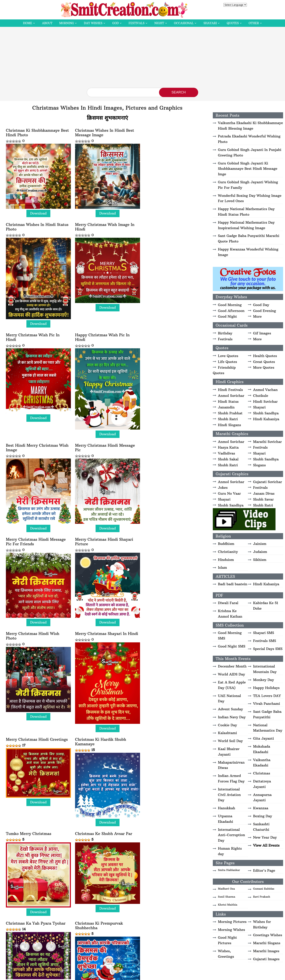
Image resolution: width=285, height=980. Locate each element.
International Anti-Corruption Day (231, 835)
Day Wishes (93, 23)
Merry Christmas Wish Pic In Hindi (101, 242)
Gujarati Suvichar (268, 482)
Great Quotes (264, 362)
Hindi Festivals (230, 390)
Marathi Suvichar (267, 442)
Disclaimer (153, 975)
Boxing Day (263, 816)
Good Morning (230, 305)
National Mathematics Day (268, 728)
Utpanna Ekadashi (226, 819)
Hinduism (226, 560)
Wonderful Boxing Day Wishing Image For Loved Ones (250, 198)
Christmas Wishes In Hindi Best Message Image (104, 133)
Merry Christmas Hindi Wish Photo (101, 445)
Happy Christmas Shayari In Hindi (106, 734)
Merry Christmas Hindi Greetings (37, 547)
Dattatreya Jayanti (262, 784)
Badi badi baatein (233, 584)
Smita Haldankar (229, 870)
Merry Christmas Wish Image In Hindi (36, 242)
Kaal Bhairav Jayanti (229, 752)
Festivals (137, 23)
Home (28, 23)
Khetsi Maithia (228, 905)
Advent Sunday (230, 709)
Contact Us (209, 975)
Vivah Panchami (267, 704)
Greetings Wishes (268, 935)
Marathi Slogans (267, 943)
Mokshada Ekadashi (262, 749)
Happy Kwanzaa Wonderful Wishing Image (248, 252)
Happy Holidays (266, 688)
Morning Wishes (232, 930)
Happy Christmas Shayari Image (173, 734)
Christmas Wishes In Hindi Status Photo (174, 133)
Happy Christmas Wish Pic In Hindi (170, 242)
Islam (222, 567)
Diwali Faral (228, 603)
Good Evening (264, 311)
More (257, 316)
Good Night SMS (232, 646)
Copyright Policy (171, 975)
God (116, 23)
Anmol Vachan (265, 390)
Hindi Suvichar (265, 401)
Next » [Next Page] (125, 959)
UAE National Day (229, 699)
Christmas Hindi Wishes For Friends (169, 841)
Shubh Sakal (228, 459)
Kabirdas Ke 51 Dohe (266, 606)
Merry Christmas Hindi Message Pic (104, 351)
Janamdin (226, 407)
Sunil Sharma (227, 897)
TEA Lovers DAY (267, 696)
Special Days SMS (268, 649)
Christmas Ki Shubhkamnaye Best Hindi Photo (37, 133)
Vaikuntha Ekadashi (262, 763)
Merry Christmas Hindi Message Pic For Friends (172, 351)
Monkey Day (264, 680)
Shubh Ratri (228, 419)
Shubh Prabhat (230, 413)
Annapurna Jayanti (262, 797)
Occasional (184, 23)
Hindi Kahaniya (266, 419)
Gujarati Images (266, 959)
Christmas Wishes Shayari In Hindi (33, 841)
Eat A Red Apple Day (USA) (232, 685)
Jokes (223, 488)
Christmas (262, 773)
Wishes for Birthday (262, 924)
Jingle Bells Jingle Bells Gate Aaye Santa (33, 736)
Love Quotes (228, 356)
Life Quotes (227, 362)
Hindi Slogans (229, 425)
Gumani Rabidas (264, 889)
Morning (67, 23)
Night (159, 23)
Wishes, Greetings (226, 954)
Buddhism (226, 544)
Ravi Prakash (262, 897)
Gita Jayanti (264, 738)
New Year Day (265, 837)
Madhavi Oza (226, 889)
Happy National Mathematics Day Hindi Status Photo (246, 212)
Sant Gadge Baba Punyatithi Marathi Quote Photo (249, 238)
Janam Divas (264, 493)
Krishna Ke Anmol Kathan (230, 614)
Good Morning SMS (230, 636)
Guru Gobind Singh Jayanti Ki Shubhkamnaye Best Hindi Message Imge (248, 169)
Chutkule (261, 396)
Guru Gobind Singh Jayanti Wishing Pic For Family (248, 185)
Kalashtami (227, 733)
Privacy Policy (192, 975)
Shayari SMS (264, 633)
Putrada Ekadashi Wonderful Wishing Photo (249, 139)
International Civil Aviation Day (229, 795)
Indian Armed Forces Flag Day (231, 778)
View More (25, 937)
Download (38, 213)
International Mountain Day (265, 669)
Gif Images (262, 333)
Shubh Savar (263, 499)
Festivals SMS (265, 641)
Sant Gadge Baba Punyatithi (267, 714)
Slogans (259, 465)
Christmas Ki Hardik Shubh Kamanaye (100, 549)
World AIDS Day (231, 674)
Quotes (233, 23)
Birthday (225, 333)
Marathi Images (266, 951)
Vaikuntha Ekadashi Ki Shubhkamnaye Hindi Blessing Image (250, 126)
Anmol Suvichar (231, 396)
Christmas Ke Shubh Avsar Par (34, 640)
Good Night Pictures (227, 940)
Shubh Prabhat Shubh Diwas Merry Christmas (101, 841)
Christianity (228, 552)
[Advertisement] (142, 59)
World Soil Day (230, 741)
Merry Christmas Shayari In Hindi (174, 442)
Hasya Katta (228, 447)
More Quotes (264, 367)
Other (254, 23)
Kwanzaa (261, 808)
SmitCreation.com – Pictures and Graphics (120, 975)
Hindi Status (228, 401)
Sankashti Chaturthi (261, 827)
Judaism (260, 552)
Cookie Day (227, 725)
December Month (232, 666)
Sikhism (260, 560)
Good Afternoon (231, 311)
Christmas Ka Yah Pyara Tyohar (104, 640)
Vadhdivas (226, 453)
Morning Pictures (232, 922)
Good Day (261, 305)
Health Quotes (265, 356)
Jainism (260, 544)
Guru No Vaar (229, 493)
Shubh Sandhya (266, 413)
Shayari (210, 23)
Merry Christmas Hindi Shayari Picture (35, 445)
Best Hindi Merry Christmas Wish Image (37, 351)
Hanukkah (227, 808)
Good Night (227, 316)
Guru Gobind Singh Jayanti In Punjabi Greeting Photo (250, 152)
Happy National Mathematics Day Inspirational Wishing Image (246, 225)
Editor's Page (264, 870)
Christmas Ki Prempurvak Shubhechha (166, 643)
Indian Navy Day (232, 717)
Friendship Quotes (224, 370)
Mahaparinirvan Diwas (231, 765)
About (47, 23)
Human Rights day (230, 851)
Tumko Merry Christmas (165, 547)
